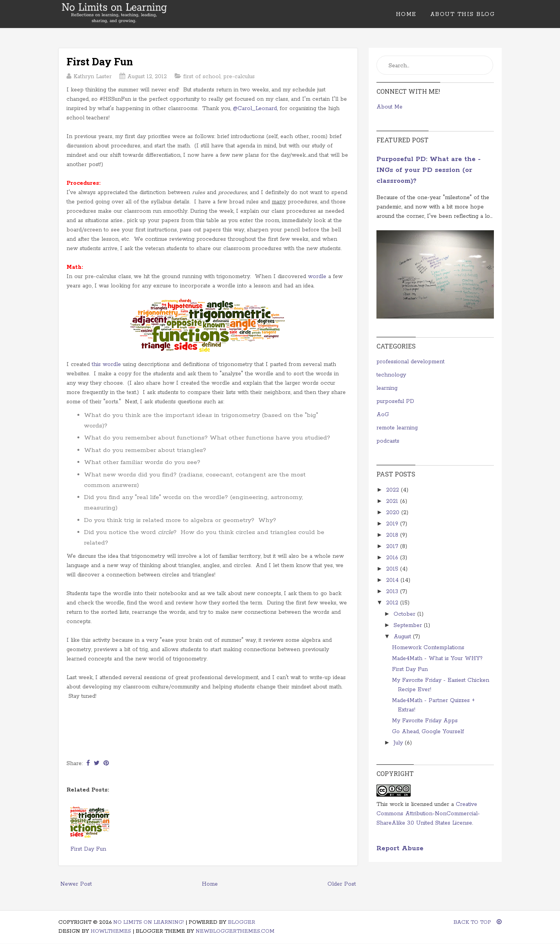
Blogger (241, 922)
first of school (202, 77)
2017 (393, 546)
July (399, 743)
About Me (389, 107)
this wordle (106, 364)
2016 (393, 558)
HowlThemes (111, 931)
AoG (383, 415)
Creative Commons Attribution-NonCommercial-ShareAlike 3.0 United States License (428, 814)
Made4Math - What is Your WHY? (437, 659)
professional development (410, 362)
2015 (393, 569)
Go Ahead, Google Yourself (428, 732)
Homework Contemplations (428, 648)
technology (391, 375)
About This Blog (463, 14)
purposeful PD (395, 401)
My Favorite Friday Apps (425, 721)
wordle (317, 277)
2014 (393, 580)
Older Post (342, 884)
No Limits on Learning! (149, 922)
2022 (394, 490)
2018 (393, 535)
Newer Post (76, 884)
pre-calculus (239, 77)
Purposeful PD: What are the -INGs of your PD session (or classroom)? (429, 170)
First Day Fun (100, 61)
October (405, 614)
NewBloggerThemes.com (235, 931)
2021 (393, 501)
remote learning (397, 428)
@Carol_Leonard (255, 109)
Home (406, 14)
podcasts (388, 441)
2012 (393, 603)
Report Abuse (400, 849)
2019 (393, 524)
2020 (394, 513)
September (409, 625)
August (403, 637)
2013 (393, 592)
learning (387, 388)
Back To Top (478, 922)
